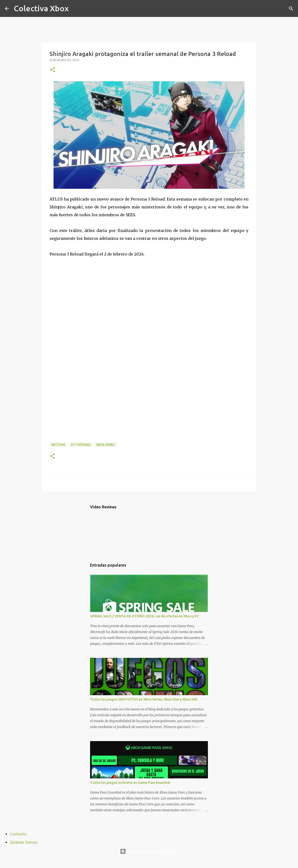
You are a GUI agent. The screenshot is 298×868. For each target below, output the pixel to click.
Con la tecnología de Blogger (149, 851)
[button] (53, 70)
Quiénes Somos (24, 842)
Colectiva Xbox (41, 8)
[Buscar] (76, 9)
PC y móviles (81, 445)
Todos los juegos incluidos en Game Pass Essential (130, 783)
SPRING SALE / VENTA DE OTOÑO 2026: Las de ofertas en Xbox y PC (145, 616)
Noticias (58, 445)
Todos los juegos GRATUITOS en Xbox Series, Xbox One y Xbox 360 (144, 699)
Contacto (18, 834)
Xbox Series (105, 445)
